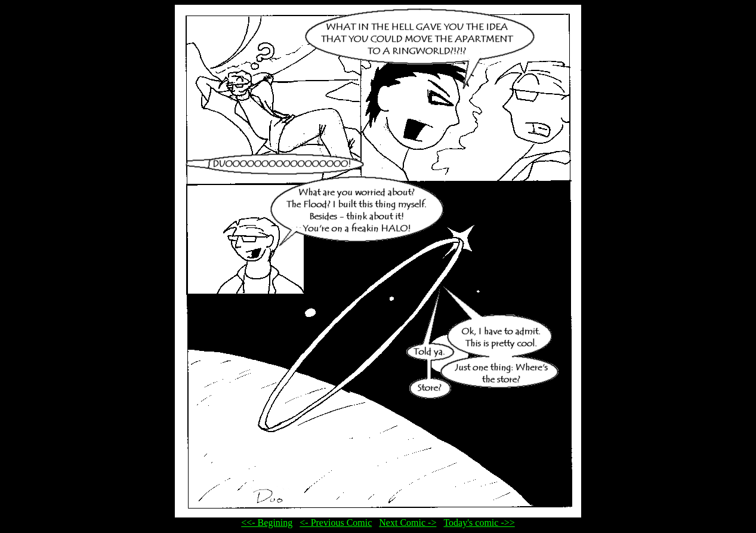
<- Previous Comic (336, 523)
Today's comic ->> (479, 523)
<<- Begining (267, 523)
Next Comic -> (408, 523)
